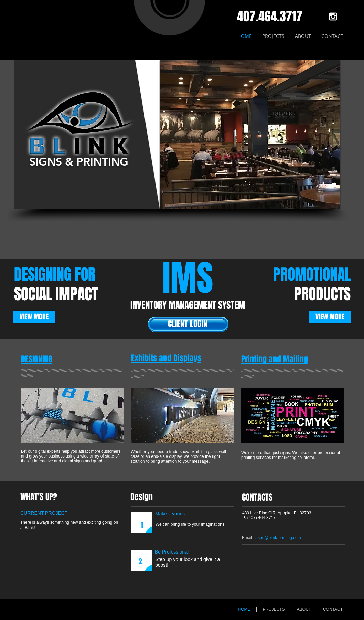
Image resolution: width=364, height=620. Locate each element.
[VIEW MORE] (34, 317)
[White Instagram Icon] (333, 17)
